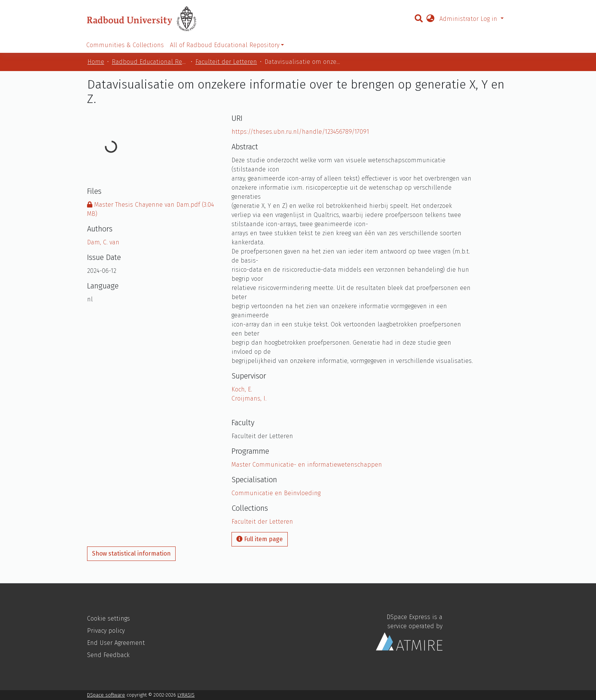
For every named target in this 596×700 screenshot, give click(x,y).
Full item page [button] (260, 539)
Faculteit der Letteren (226, 62)
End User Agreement (116, 643)
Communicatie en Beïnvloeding (276, 493)
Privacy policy (106, 631)
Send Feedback (108, 655)
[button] (430, 19)
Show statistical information (131, 554)
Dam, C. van (103, 242)
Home (96, 62)
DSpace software (106, 695)
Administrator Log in (469, 19)
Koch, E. (242, 389)
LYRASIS (186, 695)
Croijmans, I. (249, 398)
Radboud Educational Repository (150, 62)
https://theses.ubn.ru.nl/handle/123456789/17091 (300, 132)
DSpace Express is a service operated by (409, 632)
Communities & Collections (125, 45)
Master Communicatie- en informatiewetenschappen (307, 465)
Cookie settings (109, 618)
